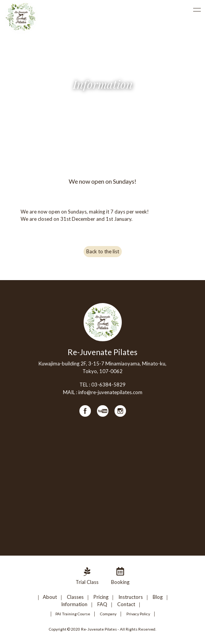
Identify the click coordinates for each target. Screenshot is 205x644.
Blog (158, 597)
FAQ (102, 604)
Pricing (101, 597)
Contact (126, 604)
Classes (75, 597)
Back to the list (103, 251)
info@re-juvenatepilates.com (110, 392)
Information (74, 604)
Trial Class (87, 582)
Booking (120, 582)
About (50, 597)
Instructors (131, 597)
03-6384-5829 (108, 385)
